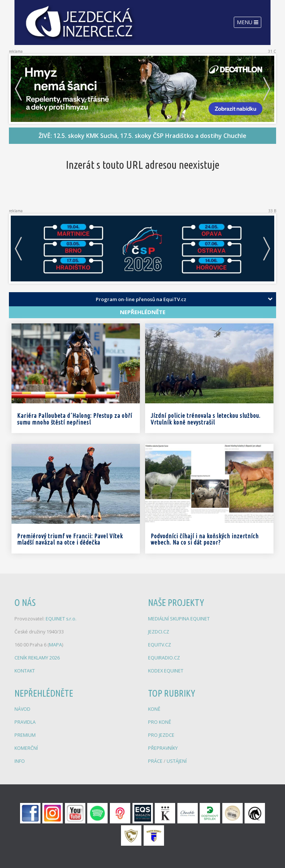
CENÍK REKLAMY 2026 (37, 658)
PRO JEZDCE (161, 735)
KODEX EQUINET (166, 671)
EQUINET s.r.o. (61, 619)
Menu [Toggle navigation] (248, 22)
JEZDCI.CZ (159, 632)
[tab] (142, 299)
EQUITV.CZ (160, 645)
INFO (20, 761)
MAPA (55, 645)
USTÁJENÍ (177, 761)
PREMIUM (25, 735)
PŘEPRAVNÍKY (163, 748)
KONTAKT (25, 671)
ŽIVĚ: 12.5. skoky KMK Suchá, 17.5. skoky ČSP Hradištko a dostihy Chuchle (142, 136)
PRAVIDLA (25, 722)
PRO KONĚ (160, 722)
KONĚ (154, 709)
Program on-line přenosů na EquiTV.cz (141, 299)
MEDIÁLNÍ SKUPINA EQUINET (179, 619)
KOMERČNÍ (26, 748)
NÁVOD (22, 709)
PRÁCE (156, 761)
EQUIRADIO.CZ (164, 658)
